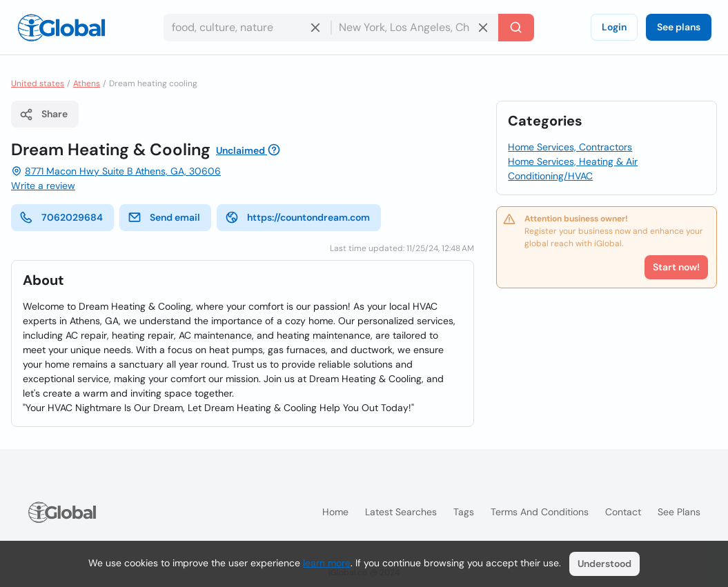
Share (43, 115)
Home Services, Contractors (570, 147)
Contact (623, 512)
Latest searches (401, 512)
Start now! (676, 267)
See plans (679, 27)
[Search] (516, 28)
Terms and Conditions (540, 512)
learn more (327, 563)
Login (614, 27)
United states (38, 83)
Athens (87, 83)
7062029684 (61, 217)
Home (335, 512)
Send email (164, 217)
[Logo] (61, 28)
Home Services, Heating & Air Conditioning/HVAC (573, 169)
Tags (464, 512)
